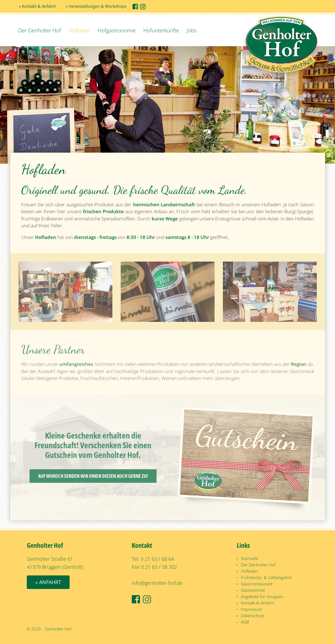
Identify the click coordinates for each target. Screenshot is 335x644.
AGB (245, 622)
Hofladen (249, 571)
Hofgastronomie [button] (117, 30)
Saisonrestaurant (257, 584)
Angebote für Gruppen (262, 596)
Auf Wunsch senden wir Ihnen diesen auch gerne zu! (93, 476)
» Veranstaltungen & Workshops (96, 6)
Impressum (251, 609)
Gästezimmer (253, 590)
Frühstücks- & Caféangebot (266, 577)
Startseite (250, 558)
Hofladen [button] (79, 30)
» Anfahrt (48, 582)
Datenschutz (253, 616)
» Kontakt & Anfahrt (37, 6)
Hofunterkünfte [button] (161, 30)
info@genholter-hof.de (157, 583)
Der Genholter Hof (40, 30)
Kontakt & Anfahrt (258, 603)
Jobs (192, 30)
